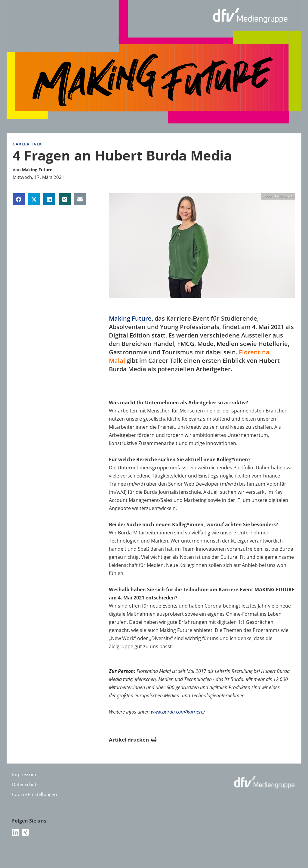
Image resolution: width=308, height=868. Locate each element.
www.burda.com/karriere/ (178, 712)
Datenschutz (25, 784)
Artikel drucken (133, 740)
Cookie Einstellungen (34, 794)
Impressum (24, 774)
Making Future (130, 318)
